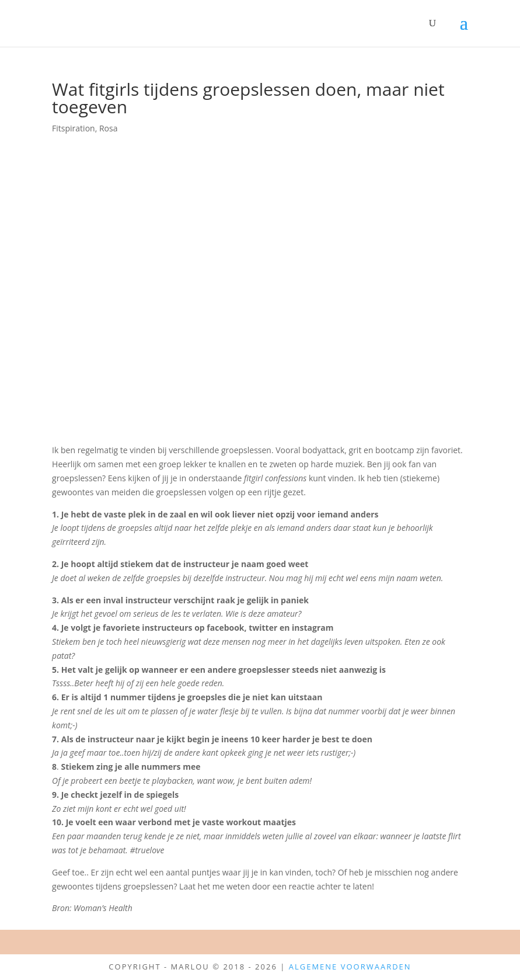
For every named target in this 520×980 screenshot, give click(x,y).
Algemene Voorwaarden (350, 967)
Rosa (109, 128)
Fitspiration (74, 128)
